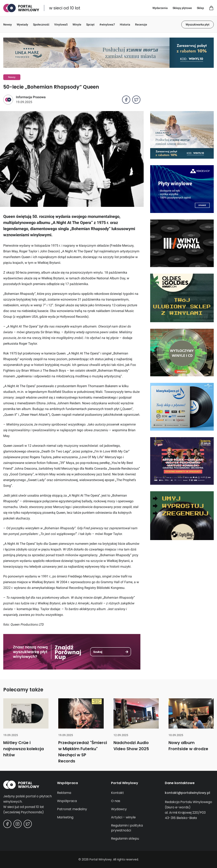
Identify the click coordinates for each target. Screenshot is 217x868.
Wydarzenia (160, 8)
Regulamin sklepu (125, 838)
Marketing (65, 817)
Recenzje (141, 25)
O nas (116, 801)
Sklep (200, 8)
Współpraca (67, 801)
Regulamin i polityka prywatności (127, 828)
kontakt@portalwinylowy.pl (187, 793)
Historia (125, 25)
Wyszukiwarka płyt (198, 25)
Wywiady (22, 25)
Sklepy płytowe (182, 8)
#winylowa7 (107, 25)
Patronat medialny (72, 809)
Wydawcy (119, 809)
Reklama (64, 793)
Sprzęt (90, 25)
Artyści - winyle (123, 817)
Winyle (77, 25)
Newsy (8, 25)
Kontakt (117, 793)
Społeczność (41, 25)
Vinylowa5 (61, 25)
